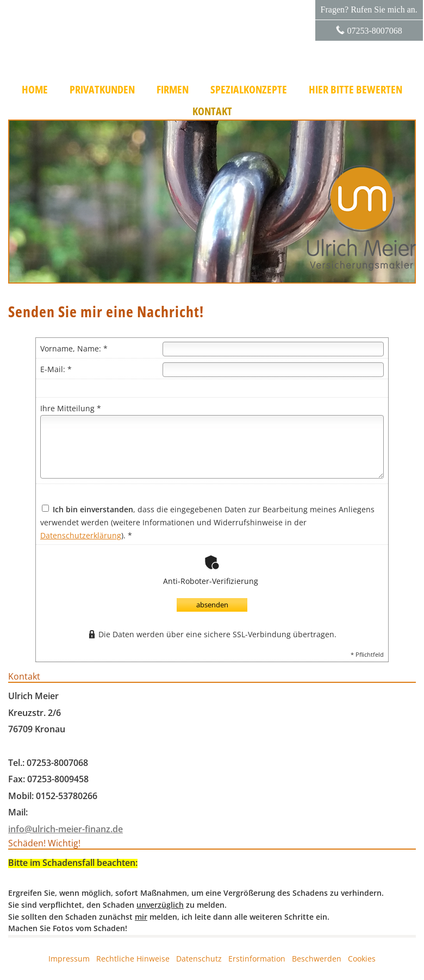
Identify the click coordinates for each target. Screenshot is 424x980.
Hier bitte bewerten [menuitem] (356, 90)
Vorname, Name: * (74, 348)
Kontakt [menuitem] (212, 111)
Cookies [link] (362, 959)
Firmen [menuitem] (173, 90)
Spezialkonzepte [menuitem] (249, 90)
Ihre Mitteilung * (71, 408)
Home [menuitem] (35, 90)
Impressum (69, 959)
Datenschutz (199, 959)
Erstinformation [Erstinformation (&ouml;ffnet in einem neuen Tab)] (257, 959)
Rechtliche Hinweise (133, 959)
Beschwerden (317, 959)
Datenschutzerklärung (81, 535)
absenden (212, 605)
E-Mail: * (56, 369)
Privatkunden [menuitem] (102, 90)
